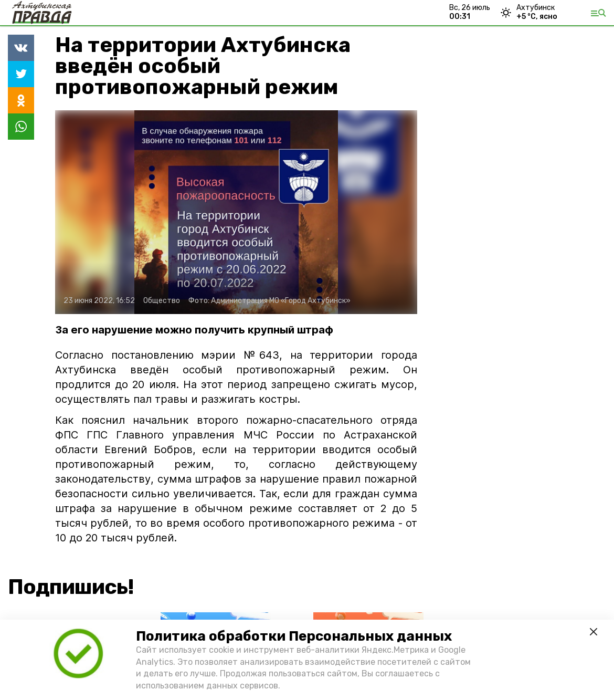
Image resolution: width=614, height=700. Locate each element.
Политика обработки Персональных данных (294, 636)
